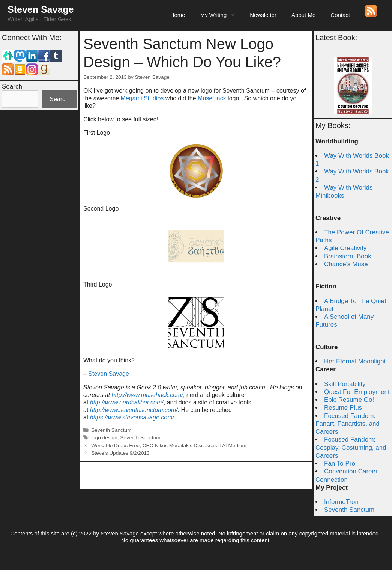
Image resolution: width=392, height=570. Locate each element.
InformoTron (341, 502)
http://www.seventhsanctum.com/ (134, 410)
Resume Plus (343, 408)
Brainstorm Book (348, 256)
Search (12, 87)
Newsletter (263, 15)
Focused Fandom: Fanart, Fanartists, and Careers (348, 424)
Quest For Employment (357, 392)
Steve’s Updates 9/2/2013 (120, 453)
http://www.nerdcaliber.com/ (127, 402)
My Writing (222, 15)
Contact (340, 15)
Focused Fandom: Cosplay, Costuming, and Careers (351, 448)
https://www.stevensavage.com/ (132, 417)
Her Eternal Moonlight (355, 361)
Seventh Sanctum (111, 430)
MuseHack (212, 98)
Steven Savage (41, 9)
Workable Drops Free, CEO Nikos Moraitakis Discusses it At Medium (169, 446)
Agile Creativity (345, 248)
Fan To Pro (340, 464)
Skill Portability (345, 384)
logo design (104, 438)
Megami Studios (142, 98)
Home (178, 15)
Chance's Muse (346, 264)
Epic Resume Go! (349, 400)
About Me (303, 15)
